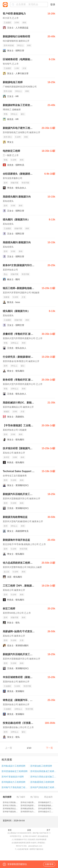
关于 (48, 830)
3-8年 (15, 457)
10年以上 (15, 343)
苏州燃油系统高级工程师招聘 (33, 809)
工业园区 (7, 23)
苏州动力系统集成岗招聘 (13, 802)
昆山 (6, 274)
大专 (24, 68)
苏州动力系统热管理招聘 (13, 805)
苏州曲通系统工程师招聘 (42, 782)
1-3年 (17, 68)
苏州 (6, 183)
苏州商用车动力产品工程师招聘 (34, 812)
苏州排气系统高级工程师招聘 (43, 787)
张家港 (6, 297)
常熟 (6, 114)
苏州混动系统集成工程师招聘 (43, 771)
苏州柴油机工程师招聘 (41, 766)
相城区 (6, 412)
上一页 (9, 748)
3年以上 (20, 45)
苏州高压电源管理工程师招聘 (33, 805)
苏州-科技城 (9, 45)
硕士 (23, 114)
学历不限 (25, 183)
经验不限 (15, 183)
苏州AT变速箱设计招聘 (13, 777)
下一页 (49, 748)
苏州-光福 (8, 91)
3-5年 (17, 23)
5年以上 (14, 114)
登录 (53, 5)
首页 (10, 830)
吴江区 (6, 572)
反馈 (29, 830)
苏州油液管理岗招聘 (47, 809)
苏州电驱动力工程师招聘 (13, 782)
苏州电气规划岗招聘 (11, 812)
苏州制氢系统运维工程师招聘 (15, 809)
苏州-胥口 (8, 137)
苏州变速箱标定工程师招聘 (15, 771)
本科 (24, 23)
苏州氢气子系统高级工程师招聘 (15, 787)
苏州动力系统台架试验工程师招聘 (43, 777)
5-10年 (18, 137)
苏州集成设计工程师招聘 (13, 766)
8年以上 (14, 526)
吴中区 (6, 457)
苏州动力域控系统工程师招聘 (33, 802)
